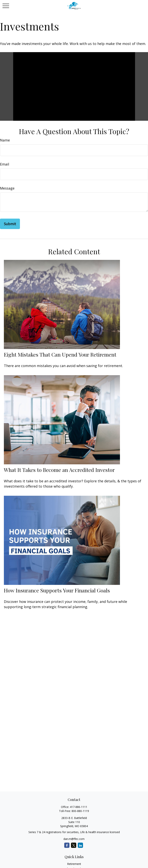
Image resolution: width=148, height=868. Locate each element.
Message (7, 188)
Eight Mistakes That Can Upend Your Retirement (60, 354)
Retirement (74, 864)
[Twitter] (74, 845)
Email (5, 164)
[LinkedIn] (80, 845)
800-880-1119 (80, 811)
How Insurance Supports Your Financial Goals (57, 590)
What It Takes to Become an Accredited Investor (59, 470)
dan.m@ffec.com (74, 839)
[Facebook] (67, 845)
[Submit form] (10, 224)
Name (5, 140)
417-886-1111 (79, 807)
